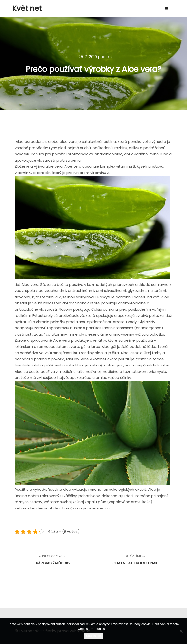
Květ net (27, 9)
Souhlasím (93, 636)
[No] (181, 631)
